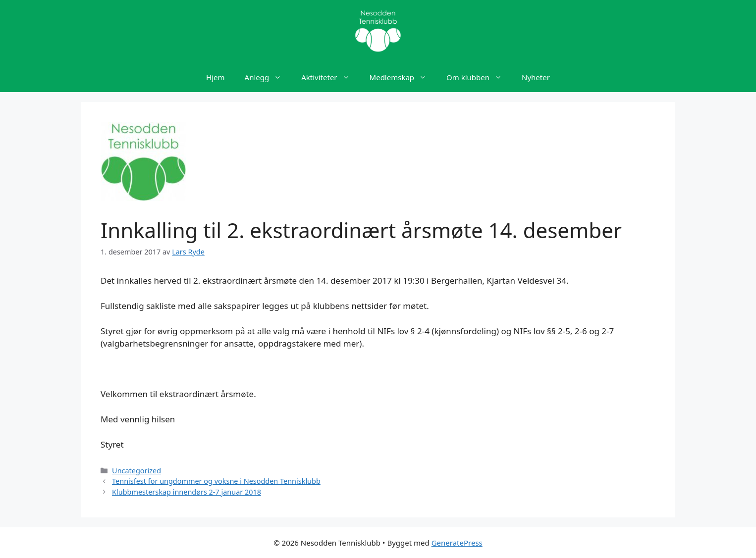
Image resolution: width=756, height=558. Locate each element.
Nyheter (536, 77)
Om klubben (479, 77)
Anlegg (268, 77)
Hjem (215, 77)
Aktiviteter (330, 77)
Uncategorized (136, 471)
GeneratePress (457, 543)
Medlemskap (403, 77)
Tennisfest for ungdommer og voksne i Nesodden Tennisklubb (216, 481)
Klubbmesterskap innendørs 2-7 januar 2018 (187, 492)
